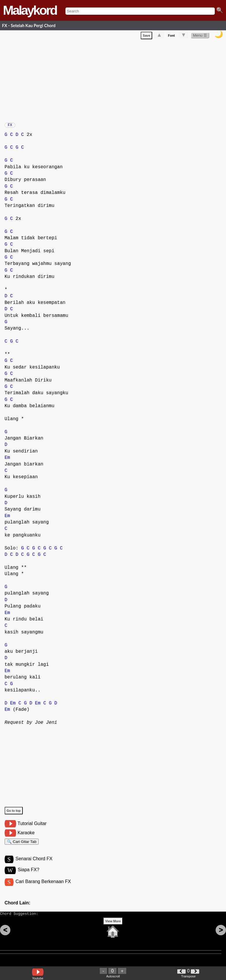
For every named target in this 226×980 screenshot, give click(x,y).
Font (172, 37)
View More (113, 930)
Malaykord (30, 10)
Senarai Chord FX (34, 864)
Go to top (14, 813)
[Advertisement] (115, 81)
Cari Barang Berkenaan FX (43, 888)
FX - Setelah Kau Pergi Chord (29, 26)
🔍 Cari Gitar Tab (22, 845)
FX (10, 127)
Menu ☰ (200, 37)
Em (7, 461)
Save (146, 37)
